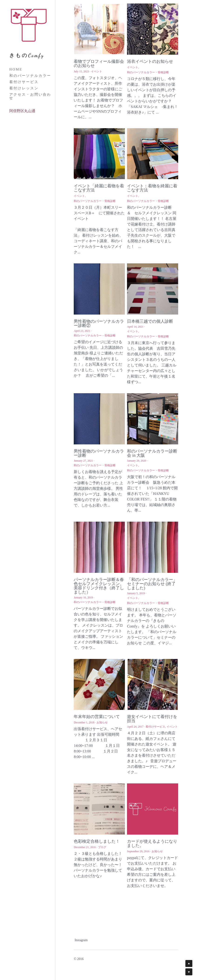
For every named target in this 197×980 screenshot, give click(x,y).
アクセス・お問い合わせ (30, 96)
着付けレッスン (24, 88)
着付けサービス (24, 82)
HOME (16, 69)
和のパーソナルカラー (30, 76)
